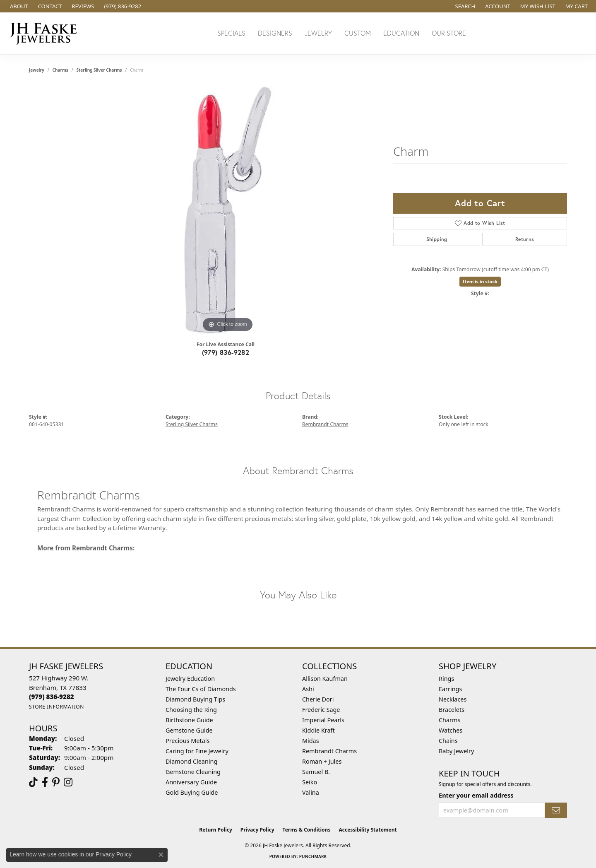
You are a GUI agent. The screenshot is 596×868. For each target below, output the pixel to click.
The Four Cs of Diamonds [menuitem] (201, 689)
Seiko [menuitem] (310, 782)
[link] (18, 6)
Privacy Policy (257, 830)
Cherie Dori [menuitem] (318, 699)
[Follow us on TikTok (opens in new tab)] (33, 782)
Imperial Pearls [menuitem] (323, 720)
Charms (60, 70)
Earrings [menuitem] (450, 689)
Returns (525, 239)
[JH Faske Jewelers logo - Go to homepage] (46, 33)
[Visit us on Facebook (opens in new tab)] (45, 782)
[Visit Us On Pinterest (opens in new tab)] (56, 782)
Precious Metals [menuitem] (187, 741)
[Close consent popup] (161, 855)
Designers (275, 33)
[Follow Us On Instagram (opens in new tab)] (68, 782)
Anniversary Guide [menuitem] (191, 782)
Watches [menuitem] (451, 730)
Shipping (437, 239)
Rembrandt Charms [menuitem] (329, 751)
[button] (465, 6)
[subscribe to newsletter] (556, 810)
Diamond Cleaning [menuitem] (191, 761)
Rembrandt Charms (325, 424)
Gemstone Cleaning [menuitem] (193, 772)
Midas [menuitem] (311, 741)
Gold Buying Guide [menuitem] (192, 792)
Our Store (449, 33)
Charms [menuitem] (449, 720)
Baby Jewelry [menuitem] (456, 751)
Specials (231, 33)
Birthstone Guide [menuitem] (189, 720)
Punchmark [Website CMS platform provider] (313, 856)
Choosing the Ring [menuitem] (191, 710)
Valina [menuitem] (311, 792)
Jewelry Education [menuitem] (190, 679)
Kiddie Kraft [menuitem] (318, 730)
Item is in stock (480, 281)
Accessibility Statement (368, 830)
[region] (228, 210)
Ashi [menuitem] (308, 689)
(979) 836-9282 (226, 352)
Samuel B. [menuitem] (316, 772)
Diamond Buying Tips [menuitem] (195, 699)
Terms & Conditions (307, 830)
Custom (358, 33)
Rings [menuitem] (446, 679)
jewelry (37, 70)
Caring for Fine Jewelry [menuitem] (197, 751)
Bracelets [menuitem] (452, 710)
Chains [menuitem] (448, 741)
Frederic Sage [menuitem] (321, 710)
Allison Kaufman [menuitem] (325, 679)
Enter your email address (476, 795)
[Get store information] (56, 707)
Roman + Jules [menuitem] (322, 761)
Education (401, 33)
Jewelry (318, 33)
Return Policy (216, 830)
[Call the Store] (52, 697)
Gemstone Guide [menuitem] (189, 730)
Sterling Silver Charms (99, 70)
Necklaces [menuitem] (453, 699)
